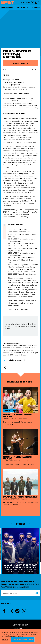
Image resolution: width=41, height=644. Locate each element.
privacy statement (25, 634)
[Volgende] (29, 524)
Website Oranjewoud (16, 360)
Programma (7, 7)
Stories (36, 7)
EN (8, 75)
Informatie (23, 7)
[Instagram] (11, 611)
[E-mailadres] (20, 593)
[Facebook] (4, 611)
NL (4, 75)
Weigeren (5, 639)
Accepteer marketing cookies (15, 326)
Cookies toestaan (23, 640)
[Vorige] (12, 524)
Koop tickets (20, 63)
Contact (23, 2)
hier (14, 301)
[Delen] (5, 368)
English (28, 2)
